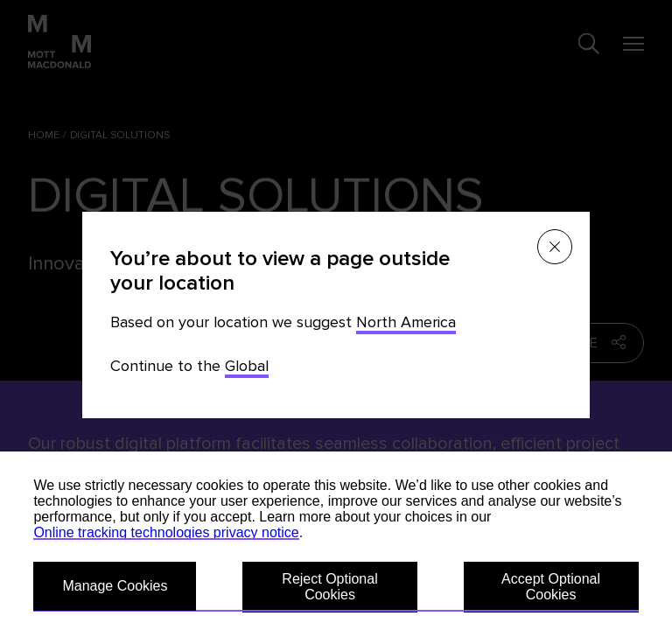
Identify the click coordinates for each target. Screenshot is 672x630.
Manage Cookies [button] (115, 586)
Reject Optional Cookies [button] (329, 587)
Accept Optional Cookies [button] (551, 587)
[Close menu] (555, 247)
